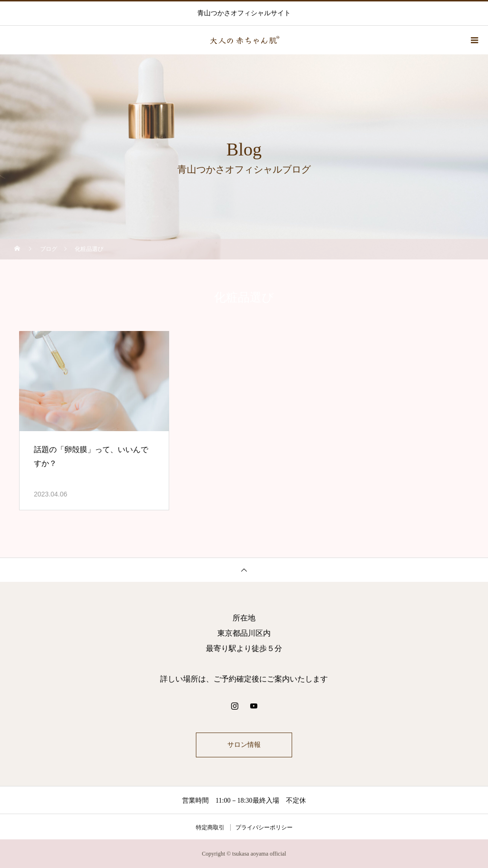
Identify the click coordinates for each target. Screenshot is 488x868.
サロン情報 (244, 745)
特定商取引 (210, 827)
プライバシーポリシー (264, 827)
